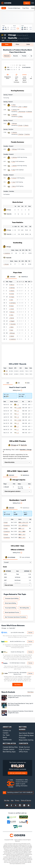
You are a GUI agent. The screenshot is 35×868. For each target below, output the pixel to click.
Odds (33, 8)
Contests (24, 743)
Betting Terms (17, 390)
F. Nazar (11, 330)
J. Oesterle (14, 166)
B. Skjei (13, 161)
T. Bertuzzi (12, 312)
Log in (27, 3)
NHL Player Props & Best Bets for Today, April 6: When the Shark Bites (21, 704)
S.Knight (6, 522)
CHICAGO (10, 475)
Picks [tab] (17, 44)
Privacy (17, 800)
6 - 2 (18, 405)
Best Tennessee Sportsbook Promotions (15, 617)
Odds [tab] (28, 44)
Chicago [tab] (11, 277)
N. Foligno (12, 297)
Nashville (13, 38)
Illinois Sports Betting (10, 603)
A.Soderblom (7, 525)
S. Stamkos (14, 110)
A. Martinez (14, 157)
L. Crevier (12, 309)
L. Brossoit (6, 487)
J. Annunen (6, 264)
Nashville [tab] (23, 277)
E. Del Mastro (13, 303)
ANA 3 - (22, 531)
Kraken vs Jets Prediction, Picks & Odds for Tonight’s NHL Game (19, 697)
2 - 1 (17, 426)
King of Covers (24, 749)
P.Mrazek (6, 534)
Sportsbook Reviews (26, 733)
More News (31, 692)
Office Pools (23, 752)
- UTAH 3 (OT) (23, 522)
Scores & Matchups (14, 8)
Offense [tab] (10, 557)
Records (16, 56)
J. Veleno (11, 327)
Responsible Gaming (26, 740)
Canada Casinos (9, 749)
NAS (7, 374)
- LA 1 (21, 528)
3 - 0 (18, 417)
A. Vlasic (14, 105)
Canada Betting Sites (10, 747)
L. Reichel (12, 318)
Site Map (7, 800)
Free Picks (26, 8)
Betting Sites (9, 743)
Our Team (6, 735)
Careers (6, 733)
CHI (7, 371)
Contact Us (7, 731)
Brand (5, 737)
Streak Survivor (24, 747)
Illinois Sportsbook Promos (12, 612)
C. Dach (13, 182)
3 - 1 (17, 430)
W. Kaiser (11, 306)
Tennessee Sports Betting (12, 598)
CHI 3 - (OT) (23, 525)
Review (30, 633)
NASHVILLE (25, 475)
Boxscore (7, 56)
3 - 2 (18, 411)
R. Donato (14, 178)
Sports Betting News (26, 735)
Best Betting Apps (9, 752)
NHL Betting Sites (24, 608)
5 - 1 (17, 414)
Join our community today (18, 773)
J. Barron (14, 186)
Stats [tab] (7, 44)
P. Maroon (12, 285)
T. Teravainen (12, 324)
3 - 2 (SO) (19, 408)
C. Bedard (12, 336)
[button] (17, 462)
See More (17, 685)
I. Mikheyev (14, 123)
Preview (24, 56)
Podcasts (22, 738)
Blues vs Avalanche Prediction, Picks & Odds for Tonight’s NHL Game (21, 712)
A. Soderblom (7, 253)
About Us (7, 727)
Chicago (12, 35)
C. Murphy (12, 291)
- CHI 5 (22, 534)
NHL (4, 8)
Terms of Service (26, 800)
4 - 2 (18, 423)
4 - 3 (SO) (19, 420)
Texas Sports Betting (10, 608)
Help (12, 800)
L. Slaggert (12, 321)
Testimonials (7, 740)
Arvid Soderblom (27, 67)
